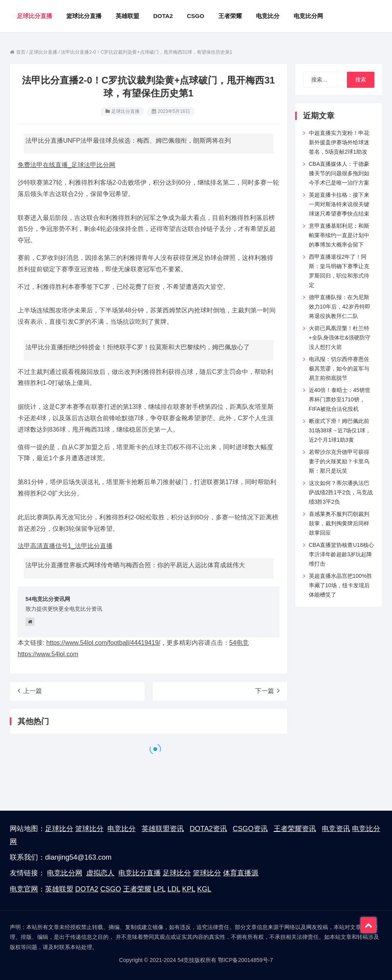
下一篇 (267, 691)
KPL (189, 889)
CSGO (111, 889)
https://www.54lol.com (48, 654)
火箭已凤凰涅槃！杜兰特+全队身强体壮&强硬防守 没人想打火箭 (340, 338)
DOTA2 (87, 889)
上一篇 (30, 691)
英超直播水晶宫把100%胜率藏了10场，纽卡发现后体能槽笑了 (341, 585)
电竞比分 (122, 829)
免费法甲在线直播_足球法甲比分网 (66, 165)
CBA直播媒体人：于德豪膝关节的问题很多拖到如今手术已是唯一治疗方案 (339, 173)
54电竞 (239, 643)
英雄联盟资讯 (163, 829)
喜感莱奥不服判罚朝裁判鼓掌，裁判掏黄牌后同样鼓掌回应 (339, 523)
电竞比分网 (65, 873)
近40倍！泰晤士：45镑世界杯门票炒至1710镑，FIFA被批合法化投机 (340, 399)
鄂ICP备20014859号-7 (245, 960)
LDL (174, 889)
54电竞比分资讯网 (48, 599)
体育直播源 (241, 873)
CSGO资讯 (250, 829)
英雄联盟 (59, 889)
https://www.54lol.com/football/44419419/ (103, 643)
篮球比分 (89, 829)
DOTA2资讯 (208, 829)
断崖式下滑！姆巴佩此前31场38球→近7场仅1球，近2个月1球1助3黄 (340, 430)
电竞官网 (24, 889)
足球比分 (59, 829)
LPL (159, 889)
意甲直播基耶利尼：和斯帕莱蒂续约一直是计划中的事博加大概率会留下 (339, 235)
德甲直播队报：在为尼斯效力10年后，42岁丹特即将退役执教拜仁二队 (340, 307)
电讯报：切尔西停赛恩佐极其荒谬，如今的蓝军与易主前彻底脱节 (339, 368)
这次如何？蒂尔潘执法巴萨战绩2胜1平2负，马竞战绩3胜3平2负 (341, 492)
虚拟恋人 (100, 873)
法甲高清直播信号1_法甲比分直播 (65, 546)
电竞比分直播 (140, 873)
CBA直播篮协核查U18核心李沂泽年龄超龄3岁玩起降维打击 (341, 554)
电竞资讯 (336, 829)
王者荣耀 (137, 889)
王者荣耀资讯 (295, 829)
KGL (204, 889)
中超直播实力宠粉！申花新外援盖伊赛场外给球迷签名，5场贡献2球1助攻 (339, 142)
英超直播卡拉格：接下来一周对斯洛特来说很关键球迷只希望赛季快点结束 (339, 204)
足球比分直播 (125, 111)
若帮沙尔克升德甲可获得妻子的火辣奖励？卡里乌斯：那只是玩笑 (339, 461)
